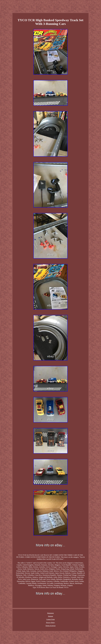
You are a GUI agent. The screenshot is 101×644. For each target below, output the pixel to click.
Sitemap (50, 616)
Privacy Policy (50, 622)
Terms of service (50, 626)
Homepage (50, 613)
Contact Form (51, 619)
